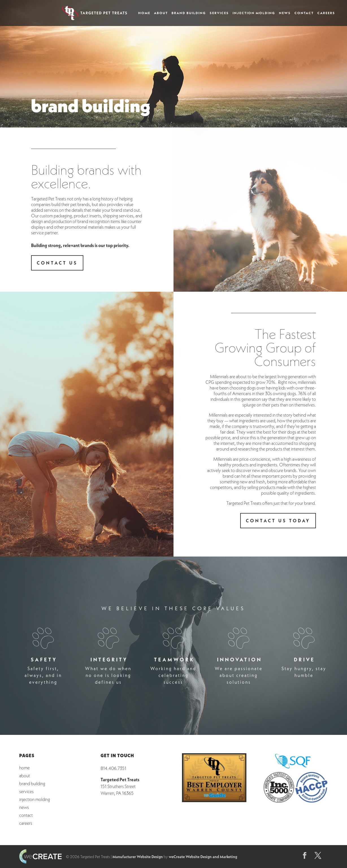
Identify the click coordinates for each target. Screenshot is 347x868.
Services (219, 13)
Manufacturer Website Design (138, 857)
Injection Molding (254, 13)
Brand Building (189, 13)
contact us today (278, 520)
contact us (57, 263)
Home (144, 13)
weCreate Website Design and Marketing (203, 857)
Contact (304, 13)
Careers (326, 13)
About (161, 13)
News (285, 13)
